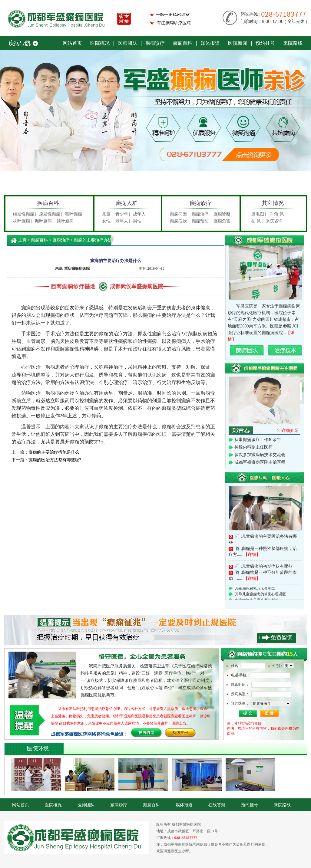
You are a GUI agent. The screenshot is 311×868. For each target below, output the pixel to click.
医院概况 (100, 43)
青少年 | (123, 214)
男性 (137, 221)
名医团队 (247, 351)
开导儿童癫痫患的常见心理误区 (260, 595)
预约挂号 (265, 43)
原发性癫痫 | (51, 214)
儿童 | (107, 214)
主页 (22, 240)
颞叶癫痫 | (44, 221)
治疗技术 (285, 351)
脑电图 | (259, 214)
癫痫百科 (183, 43)
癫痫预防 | (201, 221)
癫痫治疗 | (201, 214)
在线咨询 (147, 733)
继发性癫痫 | (25, 214)
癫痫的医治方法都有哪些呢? (55, 460)
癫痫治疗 (61, 240)
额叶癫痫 (74, 214)
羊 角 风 (276, 214)
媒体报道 (210, 43)
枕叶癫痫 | (22, 221)
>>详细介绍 (288, 431)
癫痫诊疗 (155, 43)
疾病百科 (48, 203)
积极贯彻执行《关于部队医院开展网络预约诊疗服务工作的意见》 (156, 630)
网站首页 (72, 43)
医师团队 (127, 43)
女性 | (107, 221)
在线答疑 (217, 805)
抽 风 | (257, 221)
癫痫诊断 (222, 214)
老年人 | (123, 221)
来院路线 (293, 43)
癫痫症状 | (179, 221)
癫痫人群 (127, 203)
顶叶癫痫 (65, 221)
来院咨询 (274, 221)
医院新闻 (238, 43)
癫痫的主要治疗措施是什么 (54, 452)
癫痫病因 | (179, 214)
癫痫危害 (222, 221)
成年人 (139, 214)
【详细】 (252, 555)
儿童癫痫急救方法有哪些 (255, 589)
